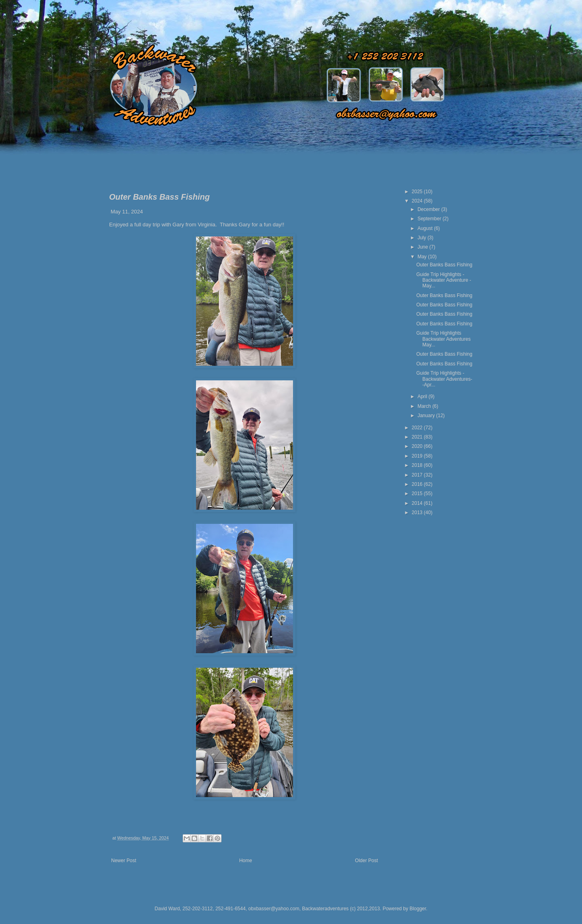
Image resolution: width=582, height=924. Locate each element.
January (427, 416)
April (423, 397)
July (423, 238)
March (425, 406)
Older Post (366, 861)
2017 (418, 475)
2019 (418, 456)
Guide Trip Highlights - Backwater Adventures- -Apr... (444, 379)
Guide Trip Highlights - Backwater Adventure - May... (444, 280)
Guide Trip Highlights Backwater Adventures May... (443, 339)
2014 (418, 503)
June (423, 247)
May (423, 257)
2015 (418, 494)
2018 (418, 465)
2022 (418, 428)
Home (246, 861)
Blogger (418, 909)
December (429, 209)
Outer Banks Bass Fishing (444, 265)
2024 (418, 201)
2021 (418, 437)
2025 (418, 192)
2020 (418, 446)
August (426, 228)
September (430, 219)
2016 (418, 484)
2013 (418, 513)
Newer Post (124, 861)
